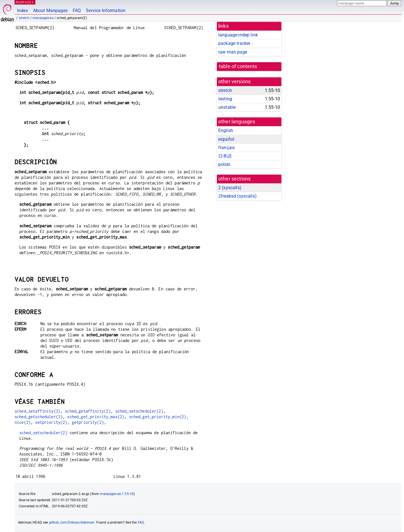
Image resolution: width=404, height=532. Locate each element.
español (226, 139)
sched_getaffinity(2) (88, 411)
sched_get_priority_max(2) (96, 417)
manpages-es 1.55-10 (117, 494)
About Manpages (50, 11)
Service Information (106, 11)
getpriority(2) (88, 422)
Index (23, 11)
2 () (230, 188)
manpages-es (43, 18)
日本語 (225, 156)
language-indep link (238, 35)
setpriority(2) (51, 422)
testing (225, 99)
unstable (227, 107)
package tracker (234, 43)
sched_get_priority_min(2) (158, 417)
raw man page (233, 52)
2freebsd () (237, 196)
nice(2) (23, 422)
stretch (24, 18)
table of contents (238, 66)
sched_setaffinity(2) (37, 411)
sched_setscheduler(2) (139, 411)
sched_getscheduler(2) (39, 417)
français (227, 148)
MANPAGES (25, 2)
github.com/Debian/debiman (72, 522)
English (226, 130)
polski (224, 164)
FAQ (77, 11)
